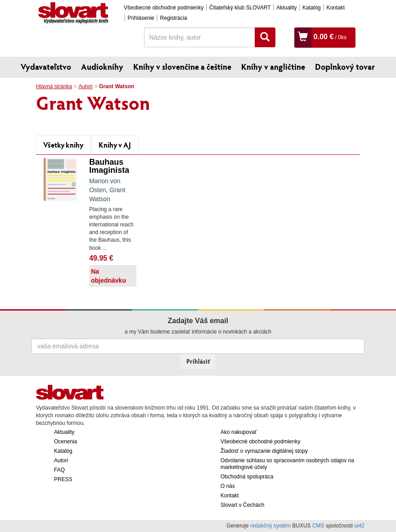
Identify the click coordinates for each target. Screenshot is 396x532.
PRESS (63, 479)
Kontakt (335, 8)
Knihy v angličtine (273, 67)
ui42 (359, 526)
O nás (228, 486)
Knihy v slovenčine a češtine (182, 67)
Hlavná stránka (54, 86)
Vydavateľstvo (46, 67)
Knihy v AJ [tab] (115, 145)
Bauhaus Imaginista (109, 166)
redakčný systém (270, 526)
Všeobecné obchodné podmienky (164, 8)
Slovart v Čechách (242, 505)
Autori (85, 86)
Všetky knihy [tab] (63, 145)
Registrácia (174, 18)
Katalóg (312, 8)
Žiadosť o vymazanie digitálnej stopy (264, 451)
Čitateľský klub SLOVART (240, 8)
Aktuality (286, 8)
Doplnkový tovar (345, 67)
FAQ (59, 470)
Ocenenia (65, 442)
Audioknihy (102, 67)
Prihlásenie (141, 18)
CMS (318, 526)
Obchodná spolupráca (247, 477)
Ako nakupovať (239, 432)
